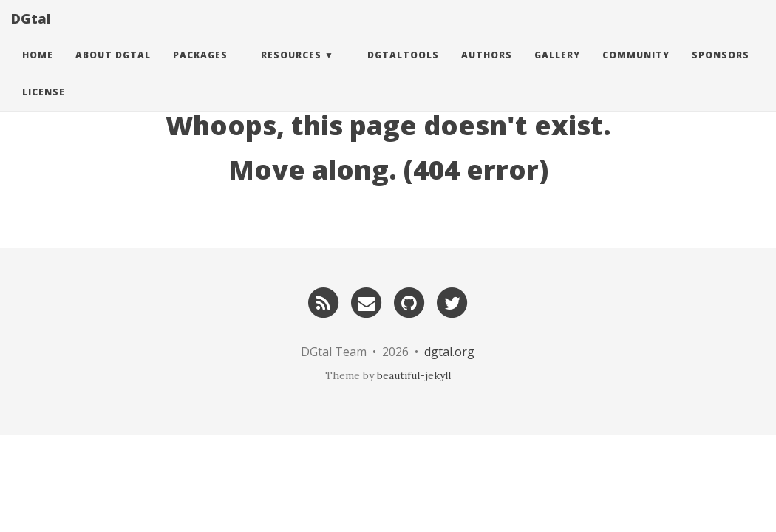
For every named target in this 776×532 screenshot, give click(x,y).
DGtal (31, 33)
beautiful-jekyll (414, 375)
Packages (200, 70)
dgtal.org (449, 352)
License (44, 107)
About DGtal (113, 70)
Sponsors (721, 70)
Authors (487, 70)
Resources (291, 70)
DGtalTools (403, 70)
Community (636, 70)
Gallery (557, 70)
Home (38, 70)
